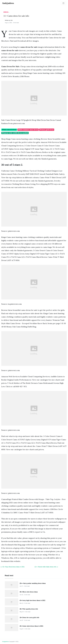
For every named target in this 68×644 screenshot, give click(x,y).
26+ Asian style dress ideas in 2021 (31, 626)
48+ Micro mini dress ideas (29, 592)
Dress (6, 12)
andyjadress (5, 642)
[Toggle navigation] (63, 3)
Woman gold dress (47, 130)
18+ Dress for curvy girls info (29, 618)
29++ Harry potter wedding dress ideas (33, 583)
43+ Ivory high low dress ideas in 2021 (32, 600)
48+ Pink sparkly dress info (29, 609)
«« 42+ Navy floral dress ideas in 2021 (13, 567)
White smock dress (9, 130)
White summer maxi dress (28, 130)
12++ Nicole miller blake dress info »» (46, 567)
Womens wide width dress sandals (15, 133)
